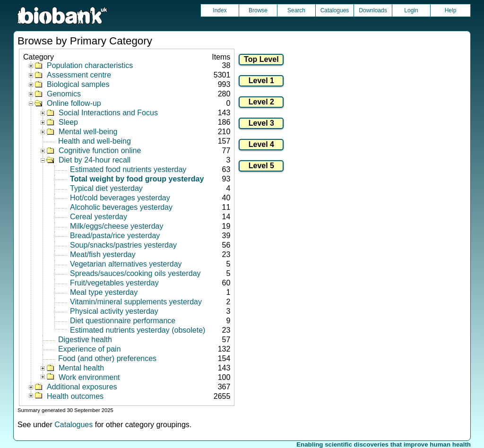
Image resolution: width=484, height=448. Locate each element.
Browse (258, 10)
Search (296, 10)
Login (411, 10)
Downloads (373, 10)
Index (220, 10)
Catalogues (335, 10)
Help (451, 10)
